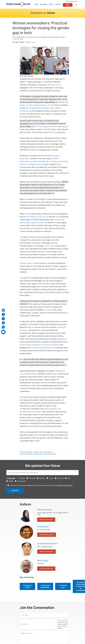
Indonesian (22, 481)
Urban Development (50, 454)
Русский (60, 478)
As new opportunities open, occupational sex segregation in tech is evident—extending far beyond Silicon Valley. (43, 124)
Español (28, 42)
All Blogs (43, 4)
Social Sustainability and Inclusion (31, 454)
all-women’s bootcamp (36, 217)
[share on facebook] (3, 314)
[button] (76, 5)
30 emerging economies (47, 126)
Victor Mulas (30, 37)
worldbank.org (72, 1)
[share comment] (3, 332)
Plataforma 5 (49, 348)
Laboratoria (50, 246)
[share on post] (3, 319)
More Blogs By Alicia (46, 520)
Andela (28, 214)
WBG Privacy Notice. (65, 485)
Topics (51, 4)
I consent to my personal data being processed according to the (41, 485)
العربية (34, 42)
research (49, 310)
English (22, 42)
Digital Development (26, 452)
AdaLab (31, 327)
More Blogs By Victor (47, 535)
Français (32, 478)
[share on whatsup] (3, 327)
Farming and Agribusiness (45, 586)
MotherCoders (26, 263)
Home (36, 4)
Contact (58, 4)
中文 (69, 478)
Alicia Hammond (19, 37)
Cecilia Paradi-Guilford (45, 37)
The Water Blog (63, 586)
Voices (51, 13)
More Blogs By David (46, 569)
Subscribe (15, 491)
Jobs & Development (46, 452)
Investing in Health (27, 586)
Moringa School (54, 85)
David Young (60, 37)
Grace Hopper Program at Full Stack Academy (40, 345)
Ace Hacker (35, 348)
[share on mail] (3, 310)
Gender (36, 452)
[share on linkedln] (3, 323)
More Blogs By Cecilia (46, 552)
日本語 (11, 481)
